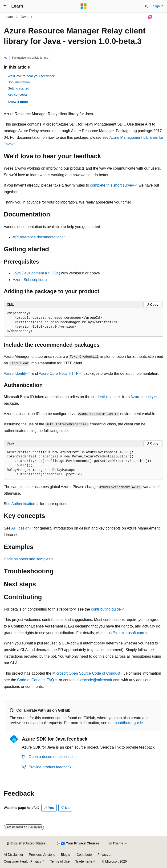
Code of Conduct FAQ (36, 680)
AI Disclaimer (13, 855)
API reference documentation (37, 237)
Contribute (84, 855)
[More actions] (159, 17)
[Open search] (147, 6)
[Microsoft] (84, 6)
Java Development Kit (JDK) (36, 273)
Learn (9, 17)
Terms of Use (60, 861)
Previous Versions (42, 855)
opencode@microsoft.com (98, 680)
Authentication (23, 504)
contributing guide (106, 609)
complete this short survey (112, 185)
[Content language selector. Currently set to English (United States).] (26, 844)
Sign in (158, 6)
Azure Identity (15, 373)
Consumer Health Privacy (22, 861)
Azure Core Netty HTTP (59, 373)
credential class (104, 397)
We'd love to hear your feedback (31, 76)
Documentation (19, 82)
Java (24, 17)
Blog (64, 855)
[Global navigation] (5, 6)
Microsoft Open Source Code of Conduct (86, 673)
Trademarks (84, 861)
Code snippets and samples (27, 559)
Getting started (18, 88)
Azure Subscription (29, 280)
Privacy (103, 855)
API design (20, 528)
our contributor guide (126, 723)
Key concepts (17, 94)
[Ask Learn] (150, 17)
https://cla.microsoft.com (124, 633)
